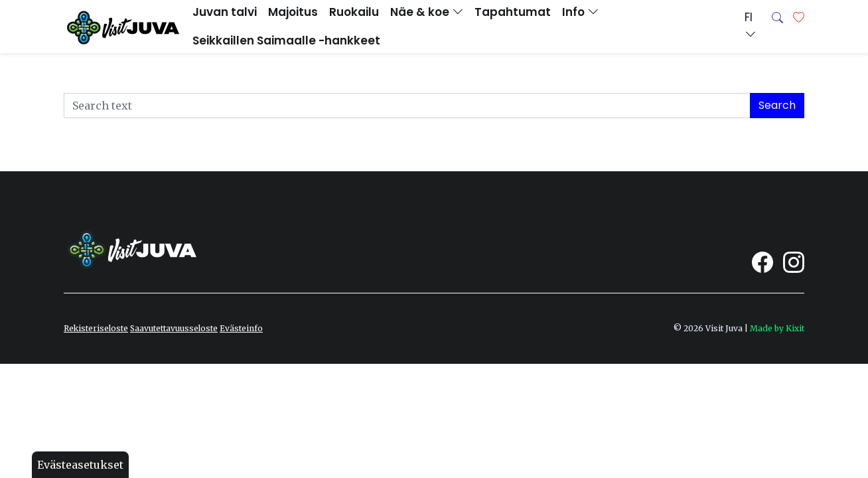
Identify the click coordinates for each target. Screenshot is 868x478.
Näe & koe (427, 12)
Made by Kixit (777, 328)
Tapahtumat (513, 12)
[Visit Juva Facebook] (762, 262)
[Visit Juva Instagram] (794, 262)
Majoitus (293, 12)
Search (777, 105)
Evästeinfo (241, 328)
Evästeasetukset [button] (80, 465)
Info (580, 12)
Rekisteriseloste (96, 328)
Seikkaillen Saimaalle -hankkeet (286, 40)
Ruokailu (354, 12)
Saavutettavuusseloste (174, 328)
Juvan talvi (225, 12)
